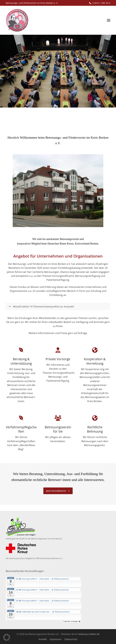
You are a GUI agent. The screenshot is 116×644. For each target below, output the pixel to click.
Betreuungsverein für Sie (58, 429)
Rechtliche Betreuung (95, 429)
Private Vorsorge (58, 359)
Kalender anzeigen (72, 621)
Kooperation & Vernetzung (95, 361)
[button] (109, 20)
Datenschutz (71, 639)
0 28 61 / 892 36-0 (101, 3)
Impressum (56, 639)
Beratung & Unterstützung (21, 361)
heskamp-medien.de (89, 634)
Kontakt (43, 639)
